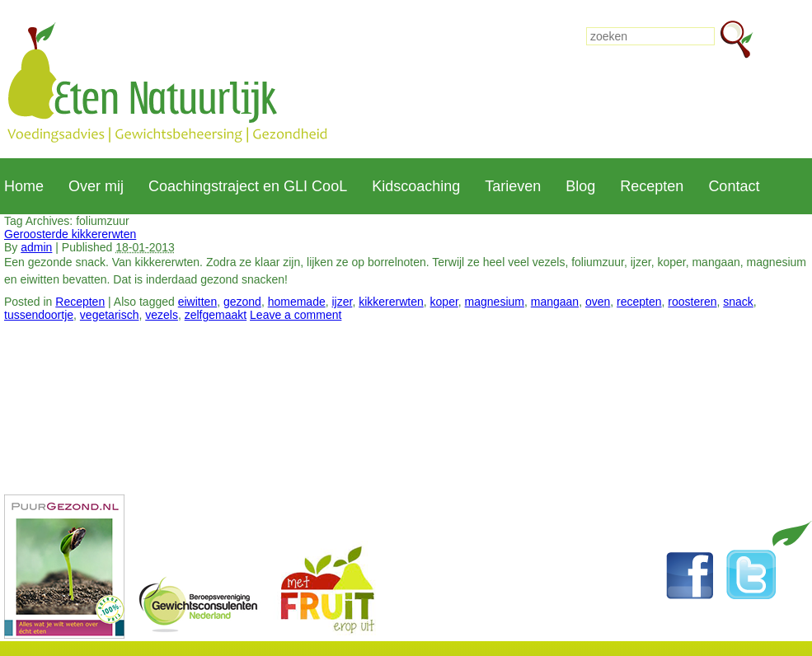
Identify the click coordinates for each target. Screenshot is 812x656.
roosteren (692, 302)
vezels (162, 315)
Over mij (96, 186)
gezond (242, 302)
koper (444, 302)
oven (598, 302)
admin (36, 247)
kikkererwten (391, 302)
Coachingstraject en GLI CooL (248, 186)
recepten (639, 302)
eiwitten (197, 302)
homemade (297, 302)
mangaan (555, 302)
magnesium (495, 302)
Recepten (652, 186)
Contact (734, 186)
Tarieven (513, 186)
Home (24, 186)
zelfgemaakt (216, 315)
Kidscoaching (416, 186)
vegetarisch (110, 315)
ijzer (343, 302)
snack (738, 302)
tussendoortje (39, 315)
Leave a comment (296, 315)
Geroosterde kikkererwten (70, 234)
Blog (580, 186)
